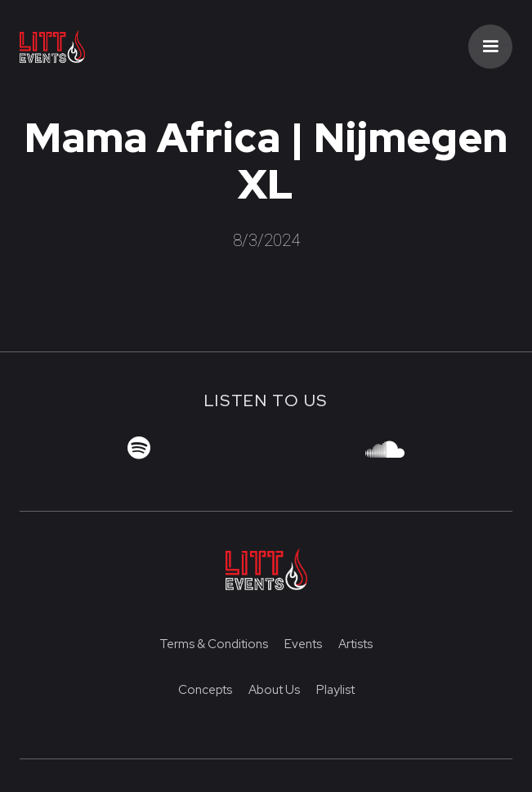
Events (303, 644)
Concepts (205, 690)
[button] (490, 47)
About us (274, 690)
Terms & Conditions (214, 644)
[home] (85, 47)
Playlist (335, 690)
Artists (355, 644)
